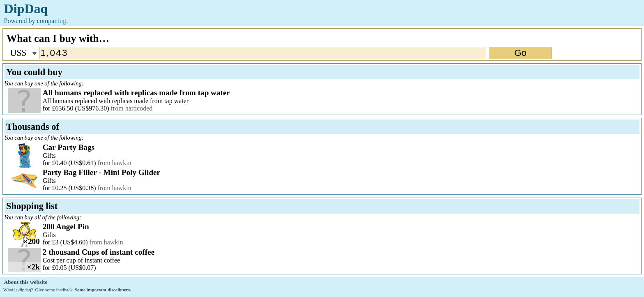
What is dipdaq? (18, 290)
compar (52, 21)
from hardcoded (132, 108)
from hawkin (115, 163)
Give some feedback (54, 290)
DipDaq (26, 9)
